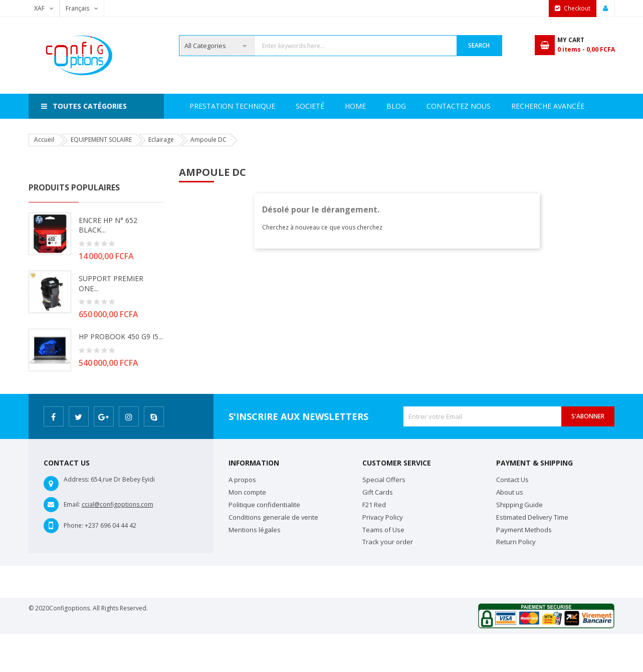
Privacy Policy (383, 517)
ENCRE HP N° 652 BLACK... (108, 225)
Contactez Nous (514, 106)
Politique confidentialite (264, 505)
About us (510, 492)
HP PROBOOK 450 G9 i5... (121, 337)
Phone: (73, 525)
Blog (578, 106)
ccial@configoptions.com (118, 504)
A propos (242, 480)
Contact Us (512, 480)
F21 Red (374, 505)
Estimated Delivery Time (532, 517)
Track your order (388, 542)
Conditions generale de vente (273, 517)
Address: (76, 479)
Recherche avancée (423, 106)
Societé (245, 106)
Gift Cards (378, 492)
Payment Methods (524, 530)
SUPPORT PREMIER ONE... (111, 283)
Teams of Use (383, 530)
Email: (72, 504)
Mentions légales (255, 530)
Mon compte (247, 492)
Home (200, 106)
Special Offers (384, 480)
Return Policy (516, 542)
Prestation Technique (323, 106)
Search (479, 45)
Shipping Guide (519, 505)
